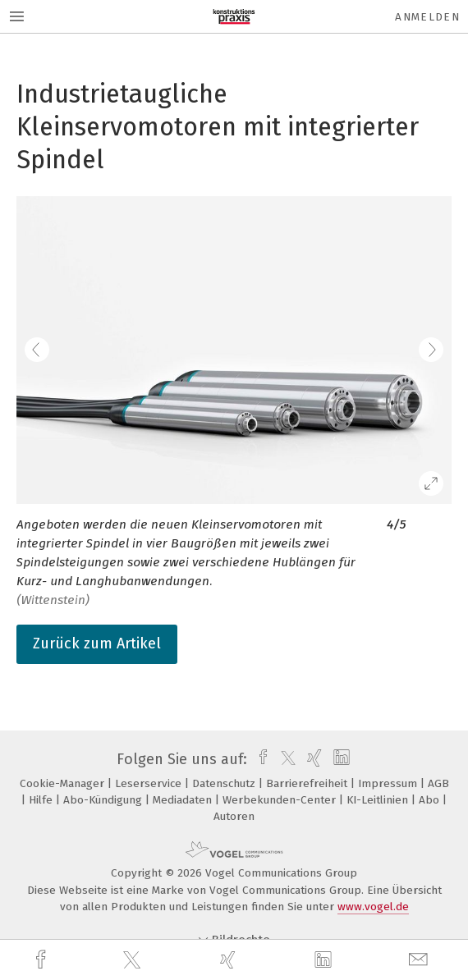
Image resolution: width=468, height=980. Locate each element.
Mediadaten (184, 800)
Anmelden (427, 17)
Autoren (234, 816)
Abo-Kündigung (104, 800)
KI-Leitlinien (379, 800)
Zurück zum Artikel (97, 643)
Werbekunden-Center (281, 800)
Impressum (389, 783)
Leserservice (150, 783)
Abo (431, 800)
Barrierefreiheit (308, 783)
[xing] (230, 960)
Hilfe (42, 800)
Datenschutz (225, 783)
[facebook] (43, 960)
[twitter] (134, 960)
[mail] (420, 960)
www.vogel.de (373, 907)
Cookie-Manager (64, 783)
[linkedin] (325, 960)
